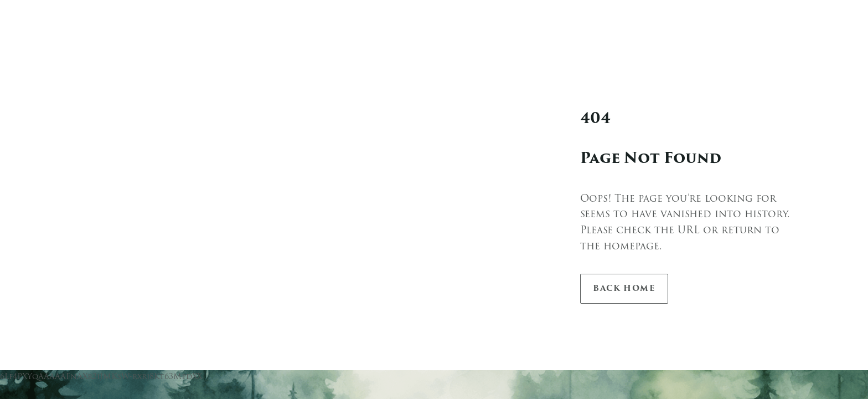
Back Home (624, 288)
